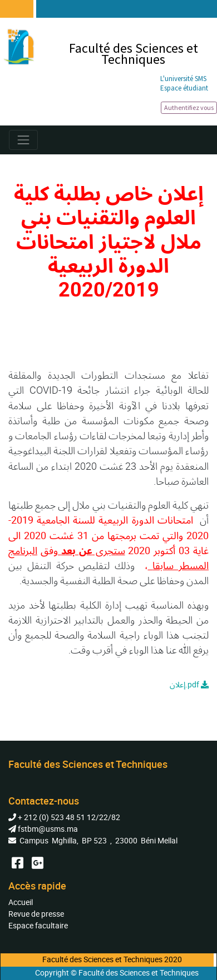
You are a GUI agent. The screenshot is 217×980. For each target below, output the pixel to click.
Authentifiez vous (189, 107)
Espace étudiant (184, 88)
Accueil (21, 902)
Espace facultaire (38, 925)
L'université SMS (183, 79)
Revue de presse (36, 914)
